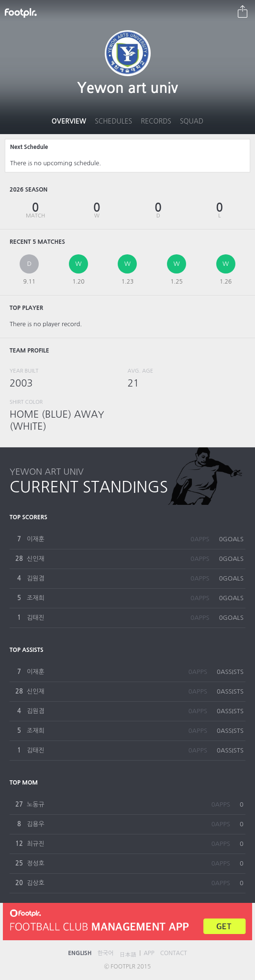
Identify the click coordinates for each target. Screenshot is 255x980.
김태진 (36, 618)
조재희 (36, 598)
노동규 (36, 804)
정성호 (36, 863)
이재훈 (36, 539)
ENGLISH (80, 953)
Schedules (113, 121)
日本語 (128, 955)
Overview (69, 121)
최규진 (36, 844)
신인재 (36, 559)
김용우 (36, 824)
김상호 (36, 883)
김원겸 (36, 578)
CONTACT (174, 953)
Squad (192, 121)
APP (149, 953)
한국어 (105, 953)
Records (156, 121)
